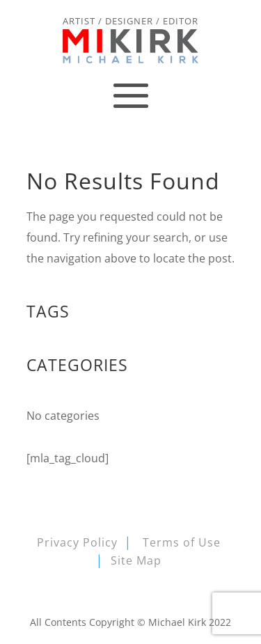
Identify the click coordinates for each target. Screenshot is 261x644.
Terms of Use (182, 542)
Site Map (136, 560)
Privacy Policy (77, 542)
